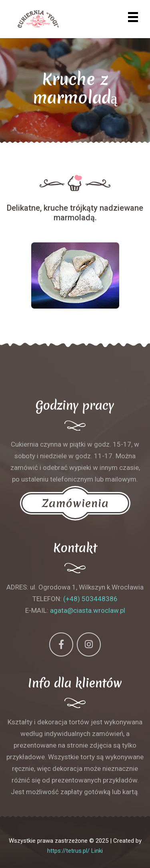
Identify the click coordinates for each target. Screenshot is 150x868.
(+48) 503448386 (90, 599)
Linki (97, 851)
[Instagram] (89, 644)
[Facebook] (61, 644)
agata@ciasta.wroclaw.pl (88, 610)
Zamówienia (75, 503)
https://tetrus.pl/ (68, 851)
